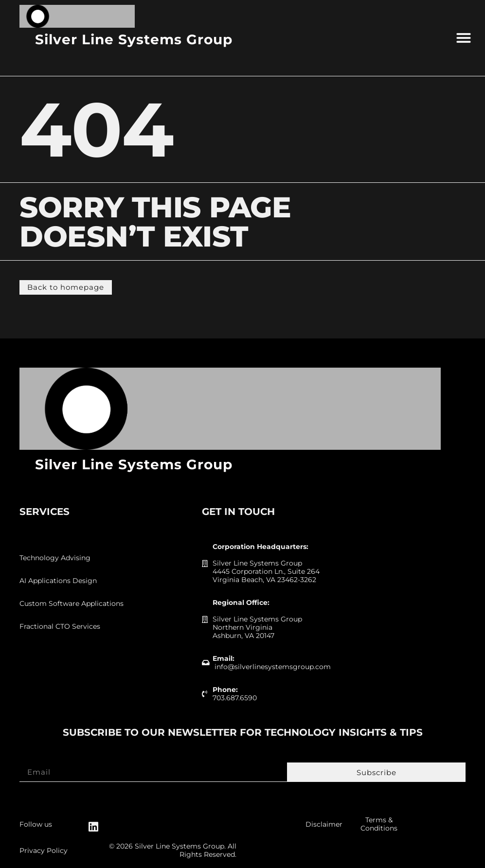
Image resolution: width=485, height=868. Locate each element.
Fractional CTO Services (60, 626)
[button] (464, 38)
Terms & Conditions (379, 824)
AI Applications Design (58, 581)
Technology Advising (55, 558)
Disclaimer (324, 824)
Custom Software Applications (72, 603)
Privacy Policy (44, 850)
